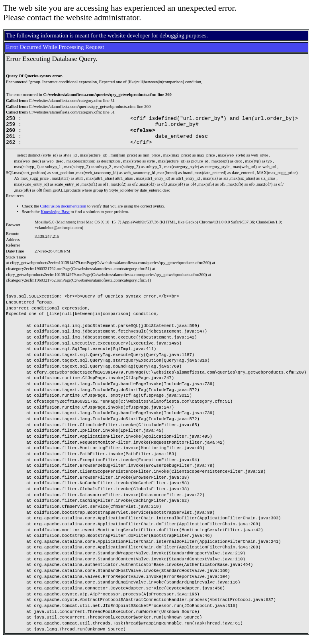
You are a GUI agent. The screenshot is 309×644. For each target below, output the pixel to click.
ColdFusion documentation (63, 212)
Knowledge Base (55, 218)
